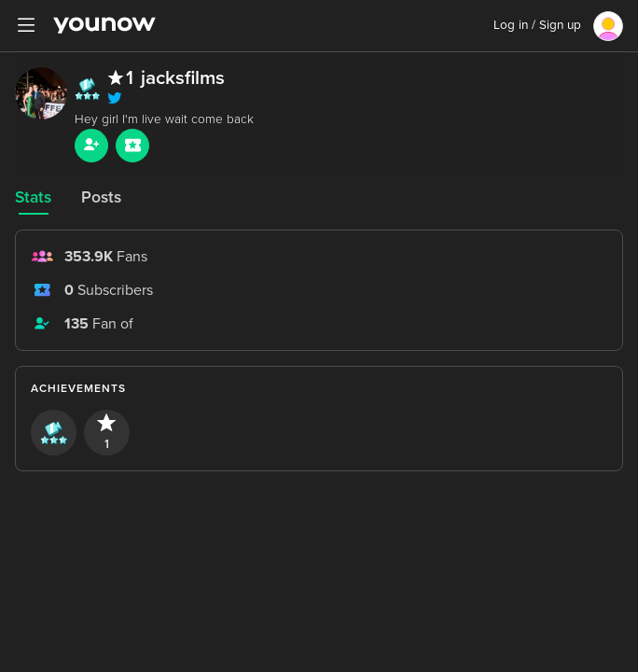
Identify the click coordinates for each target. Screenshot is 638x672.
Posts (101, 197)
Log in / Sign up (537, 25)
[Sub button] (132, 146)
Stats (33, 197)
